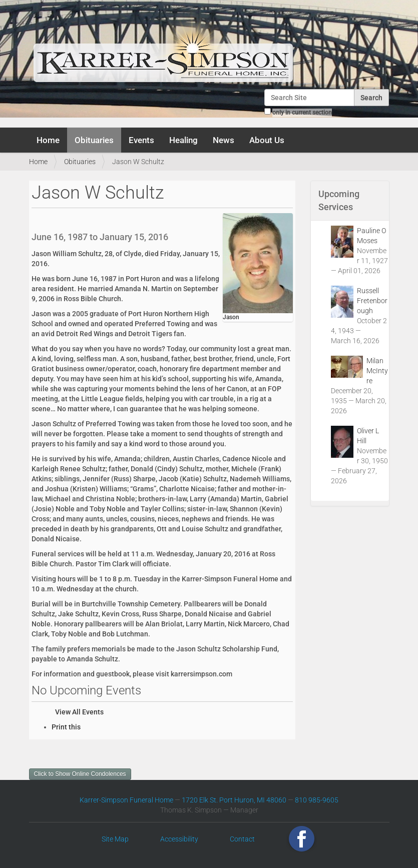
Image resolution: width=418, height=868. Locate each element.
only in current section (302, 113)
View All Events (79, 712)
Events (141, 140)
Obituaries (94, 140)
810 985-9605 (317, 800)
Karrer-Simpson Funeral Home (126, 800)
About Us (267, 140)
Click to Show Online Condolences (80, 774)
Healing (183, 140)
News (224, 140)
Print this (66, 727)
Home (48, 140)
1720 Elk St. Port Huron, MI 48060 (234, 800)
